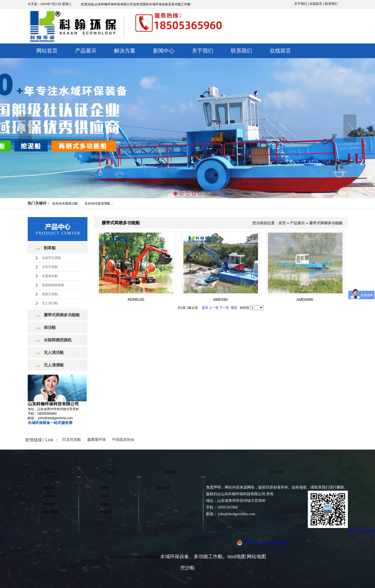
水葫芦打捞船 (51, 258)
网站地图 (256, 557)
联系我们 (331, 4)
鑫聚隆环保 (96, 439)
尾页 (234, 308)
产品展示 (86, 51)
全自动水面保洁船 (65, 203)
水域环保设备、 (177, 557)
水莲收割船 (50, 276)
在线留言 (316, 4)
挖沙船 (188, 568)
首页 (282, 223)
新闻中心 (164, 51)
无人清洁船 (50, 303)
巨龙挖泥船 (72, 439)
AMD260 (220, 299)
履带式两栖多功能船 (326, 223)
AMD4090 (305, 299)
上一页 (214, 308)
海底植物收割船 (53, 285)
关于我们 (301, 4)
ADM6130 (136, 299)
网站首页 (47, 51)
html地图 (237, 557)
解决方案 (125, 51)
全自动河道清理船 (97, 203)
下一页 (224, 308)
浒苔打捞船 (50, 267)
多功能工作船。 (211, 557)
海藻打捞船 (50, 294)
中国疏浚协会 (123, 439)
